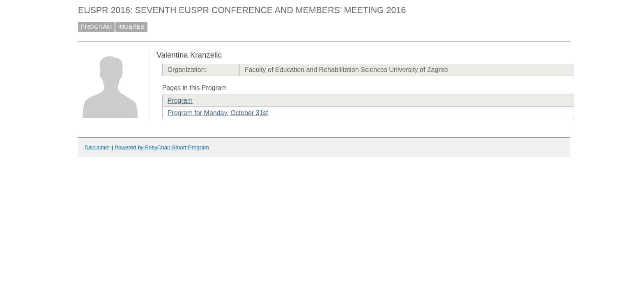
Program (180, 101)
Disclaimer (97, 147)
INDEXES (131, 27)
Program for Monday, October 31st (218, 113)
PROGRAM (97, 27)
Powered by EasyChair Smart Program (162, 147)
